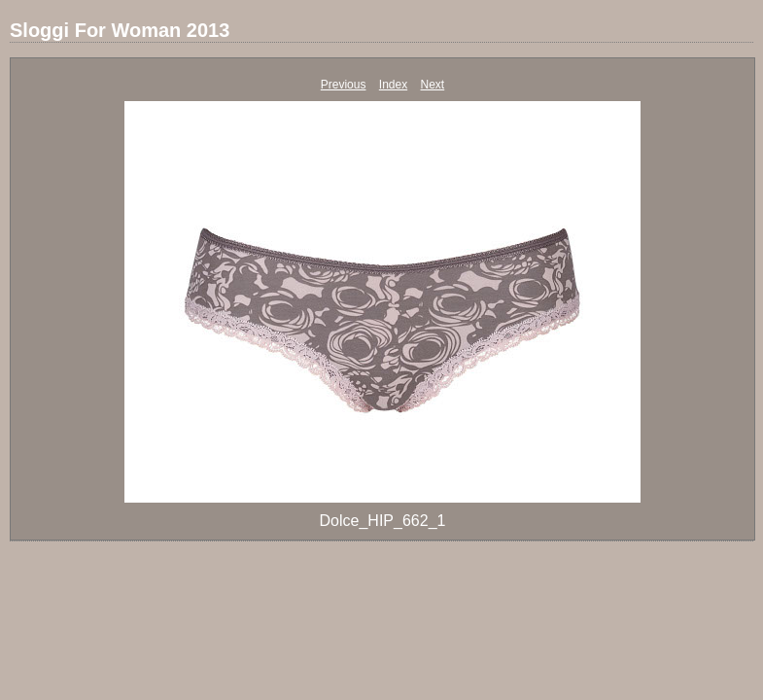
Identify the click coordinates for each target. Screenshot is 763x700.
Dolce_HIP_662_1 (383, 521)
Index (393, 85)
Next (433, 85)
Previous (344, 85)
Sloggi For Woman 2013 (120, 30)
